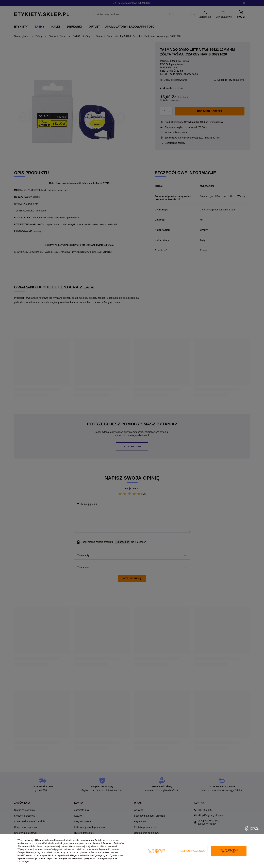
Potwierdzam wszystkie (229, 851)
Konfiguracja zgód (192, 851)
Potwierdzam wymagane (156, 851)
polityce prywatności (109, 846)
